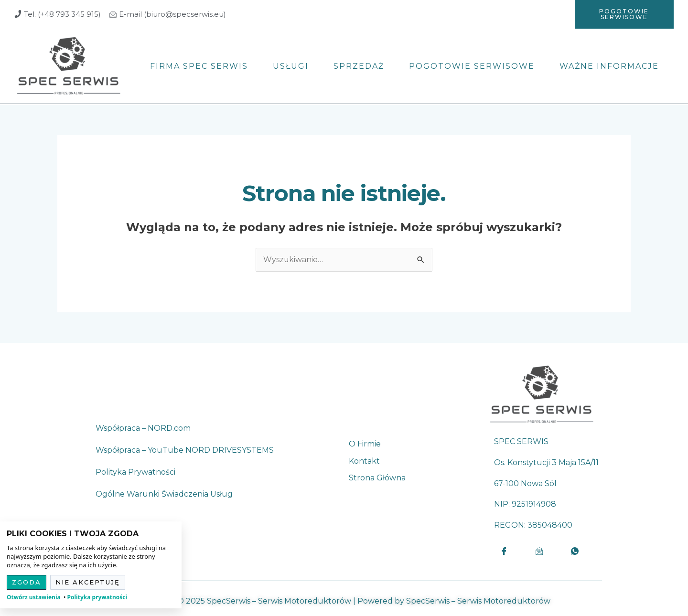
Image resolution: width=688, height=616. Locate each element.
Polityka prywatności (97, 597)
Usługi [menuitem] (291, 66)
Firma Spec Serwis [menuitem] (199, 66)
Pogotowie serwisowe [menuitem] (472, 66)
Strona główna (377, 478)
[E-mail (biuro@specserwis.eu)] (113, 14)
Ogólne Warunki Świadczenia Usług (164, 494)
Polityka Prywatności (135, 472)
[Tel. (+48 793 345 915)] (18, 14)
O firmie (365, 444)
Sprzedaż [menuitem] (359, 66)
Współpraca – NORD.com (143, 428)
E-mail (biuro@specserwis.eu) (172, 14)
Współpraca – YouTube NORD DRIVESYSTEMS (185, 450)
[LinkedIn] (575, 551)
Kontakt (364, 461)
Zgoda (27, 582)
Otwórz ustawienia (34, 597)
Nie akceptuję (88, 582)
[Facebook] (504, 551)
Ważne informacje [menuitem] (609, 66)
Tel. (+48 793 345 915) (62, 14)
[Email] (539, 551)
